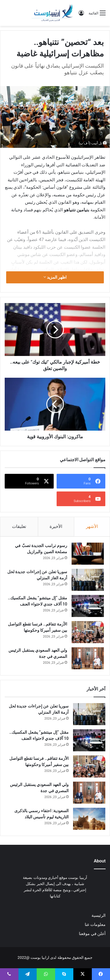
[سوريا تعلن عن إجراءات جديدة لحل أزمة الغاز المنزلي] (88, 580)
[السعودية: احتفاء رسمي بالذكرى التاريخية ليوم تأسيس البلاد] (89, 819)
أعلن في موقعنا (92, 934)
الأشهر (92, 526)
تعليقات (19, 526)
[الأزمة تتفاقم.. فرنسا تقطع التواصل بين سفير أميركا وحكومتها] (88, 632)
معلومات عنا (95, 924)
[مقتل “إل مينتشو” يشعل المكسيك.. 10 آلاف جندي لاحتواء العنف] (88, 606)
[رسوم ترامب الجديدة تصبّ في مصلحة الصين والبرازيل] (88, 554)
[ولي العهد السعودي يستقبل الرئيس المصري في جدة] (88, 658)
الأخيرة (56, 526)
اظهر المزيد (55, 277)
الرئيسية (99, 915)
